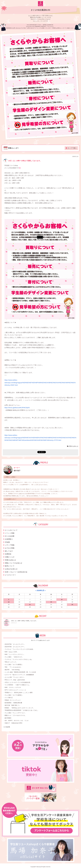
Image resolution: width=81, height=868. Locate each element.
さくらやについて (11, 530)
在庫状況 (8, 554)
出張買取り (9, 539)
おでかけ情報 (10, 548)
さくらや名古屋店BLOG (41, 10)
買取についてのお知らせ (14, 563)
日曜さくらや (10, 557)
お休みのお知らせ (11, 569)
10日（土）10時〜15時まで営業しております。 (22, 161)
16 (51, 602)
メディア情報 (10, 545)
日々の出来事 (10, 536)
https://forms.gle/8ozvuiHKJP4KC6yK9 (17, 408)
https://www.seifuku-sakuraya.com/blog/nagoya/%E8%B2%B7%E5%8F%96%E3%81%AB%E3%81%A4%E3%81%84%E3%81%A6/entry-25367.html (40, 383)
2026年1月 (40, 590)
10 (62, 599)
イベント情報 (10, 533)
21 (30, 605)
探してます (9, 551)
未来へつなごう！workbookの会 (16, 572)
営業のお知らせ (73, 446)
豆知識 (7, 542)
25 (72, 605)
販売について (10, 566)
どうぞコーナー (10, 575)
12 (9, 602)
